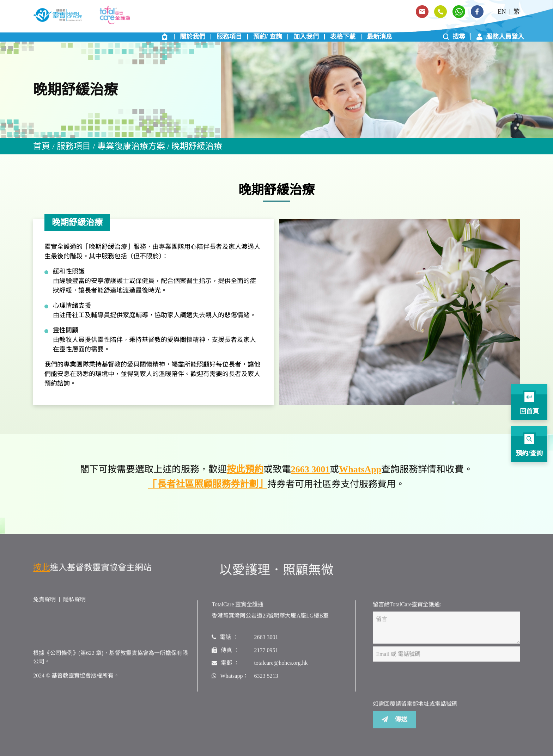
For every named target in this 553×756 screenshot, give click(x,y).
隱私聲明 (74, 603)
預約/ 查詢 (268, 37)
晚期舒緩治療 (197, 146)
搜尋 (454, 37)
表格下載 (343, 37)
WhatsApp (360, 473)
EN (502, 12)
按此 (42, 571)
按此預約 (245, 473)
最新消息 (379, 37)
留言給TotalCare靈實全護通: (407, 607)
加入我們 (306, 37)
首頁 (42, 146)
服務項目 (229, 37)
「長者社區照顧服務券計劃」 (208, 487)
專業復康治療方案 (131, 146)
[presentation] (426, 684)
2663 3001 (311, 473)
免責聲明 (44, 603)
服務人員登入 (500, 37)
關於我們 (193, 37)
